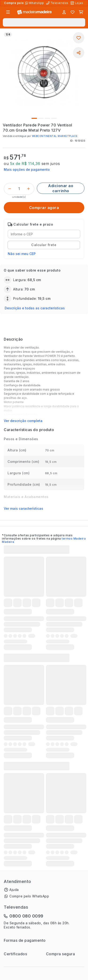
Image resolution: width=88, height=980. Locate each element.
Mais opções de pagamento (27, 169)
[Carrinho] (81, 12)
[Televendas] (58, 3)
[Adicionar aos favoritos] (79, 38)
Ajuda (14, 890)
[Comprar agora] (44, 208)
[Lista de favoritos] (73, 12)
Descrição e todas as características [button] (35, 308)
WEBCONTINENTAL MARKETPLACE (55, 136)
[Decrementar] (10, 189)
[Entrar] (64, 12)
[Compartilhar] (79, 53)
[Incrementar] (28, 189)
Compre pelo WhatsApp (29, 896)
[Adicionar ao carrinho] (61, 188)
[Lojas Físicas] (77, 3)
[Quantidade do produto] (19, 189)
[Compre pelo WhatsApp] (35, 3)
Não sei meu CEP (22, 254)
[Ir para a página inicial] (34, 12)
